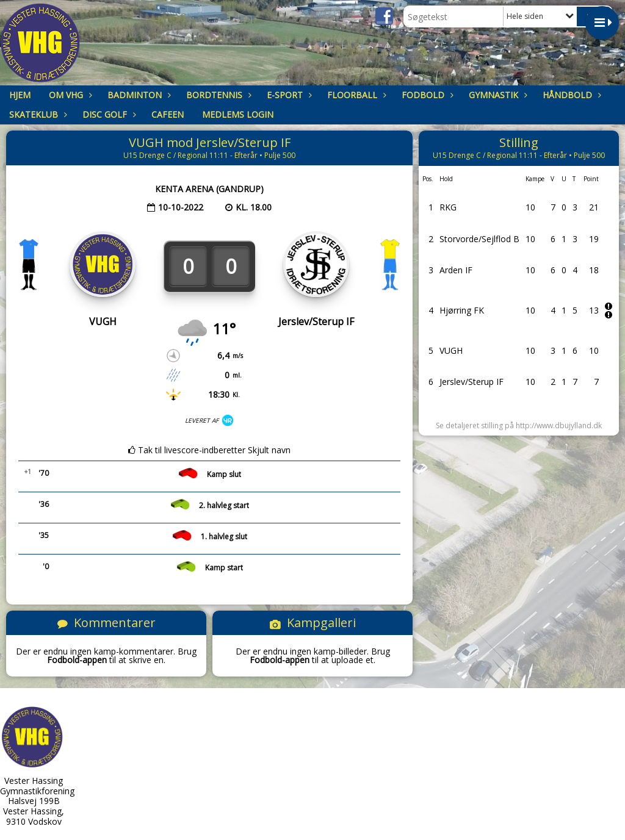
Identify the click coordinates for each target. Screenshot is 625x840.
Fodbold (426, 95)
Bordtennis (217, 95)
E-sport (288, 95)
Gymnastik (497, 95)
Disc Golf (108, 114)
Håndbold (570, 95)
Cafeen (168, 114)
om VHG (69, 95)
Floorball (355, 95)
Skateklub (37, 114)
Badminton (138, 95)
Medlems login (238, 114)
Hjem (20, 95)
